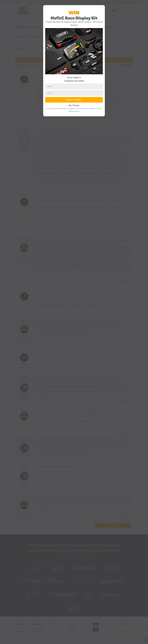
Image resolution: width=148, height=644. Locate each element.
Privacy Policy (74, 111)
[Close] (102, 8)
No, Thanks (74, 105)
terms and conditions (87, 109)
